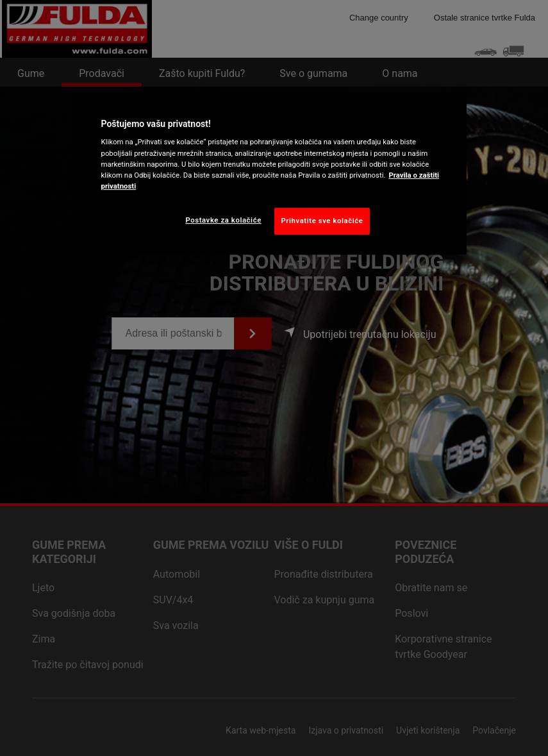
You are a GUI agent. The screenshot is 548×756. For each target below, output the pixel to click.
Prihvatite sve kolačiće (322, 221)
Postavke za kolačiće (223, 220)
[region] (274, 173)
